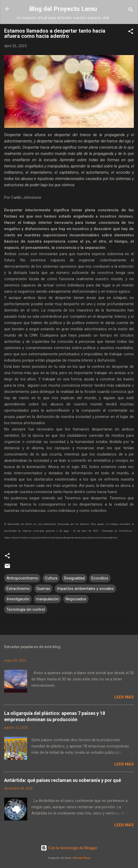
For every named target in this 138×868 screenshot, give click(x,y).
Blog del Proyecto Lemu (63, 9)
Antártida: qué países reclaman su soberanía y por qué (63, 780)
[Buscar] (131, 11)
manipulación (47, 599)
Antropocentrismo (22, 578)
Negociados (76, 599)
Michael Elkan (82, 858)
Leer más (124, 697)
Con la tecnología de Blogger (69, 848)
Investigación (18, 599)
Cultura (51, 578)
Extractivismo (18, 589)
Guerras (43, 589)
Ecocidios (100, 578)
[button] (131, 32)
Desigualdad (74, 578)
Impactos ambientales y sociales (85, 589)
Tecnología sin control (26, 609)
